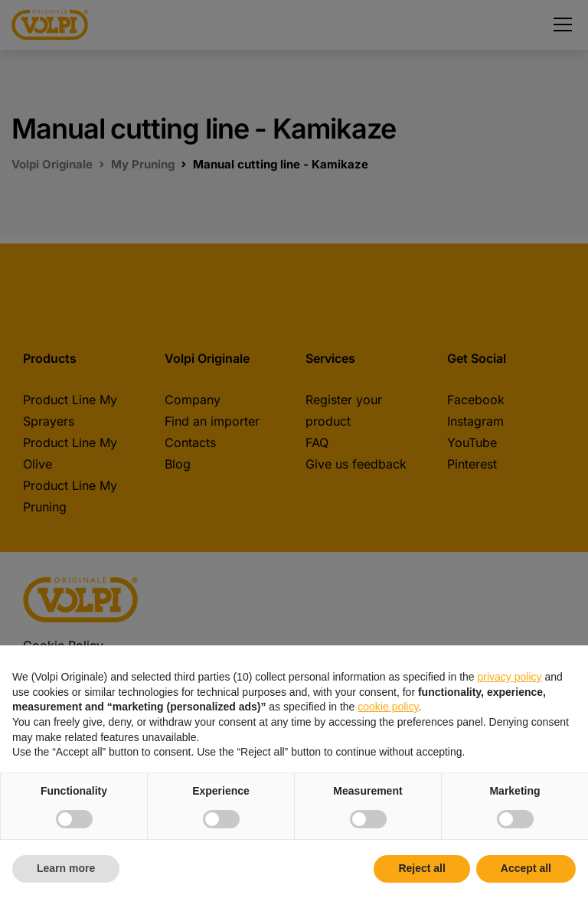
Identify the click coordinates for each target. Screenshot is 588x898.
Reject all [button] (421, 868)
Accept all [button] (526, 868)
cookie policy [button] (388, 707)
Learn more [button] (66, 868)
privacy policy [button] (510, 677)
